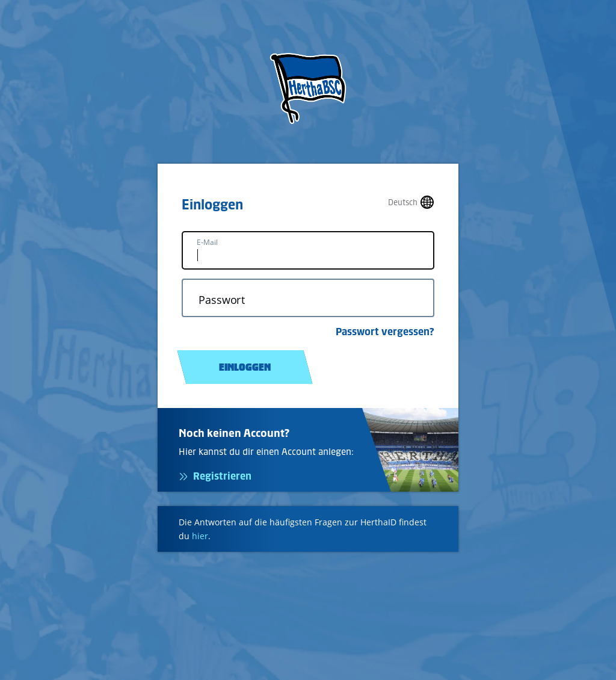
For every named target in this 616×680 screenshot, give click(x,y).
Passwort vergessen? (385, 332)
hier (200, 536)
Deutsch (403, 202)
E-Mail (207, 242)
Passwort (222, 300)
